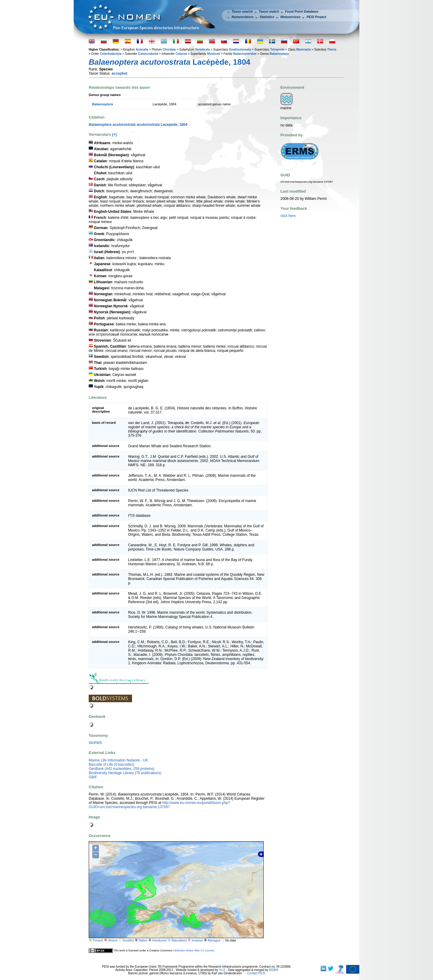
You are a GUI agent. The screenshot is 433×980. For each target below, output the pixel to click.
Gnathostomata (240, 50)
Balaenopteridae (245, 54)
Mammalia (303, 50)
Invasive (197, 940)
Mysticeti (214, 54)
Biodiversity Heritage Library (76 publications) (125, 773)
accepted (119, 73)
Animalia (142, 50)
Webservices (290, 17)
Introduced (159, 940)
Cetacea (181, 54)
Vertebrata (203, 50)
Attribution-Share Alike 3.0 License (194, 950)
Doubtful (128, 940)
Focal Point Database (302, 11)
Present (98, 940)
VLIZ (222, 970)
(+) (114, 134)
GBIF (93, 777)
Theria (332, 50)
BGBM (273, 970)
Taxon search (242, 11)
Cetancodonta (148, 54)
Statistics (267, 17)
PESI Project (316, 17)
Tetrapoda (277, 50)
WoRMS (95, 743)
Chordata (169, 50)
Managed (214, 940)
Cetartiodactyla (111, 54)
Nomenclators (243, 17)
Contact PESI (256, 973)
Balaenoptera (279, 54)
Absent (113, 940)
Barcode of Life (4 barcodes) (111, 764)
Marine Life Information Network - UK (118, 760)
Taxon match (269, 11)
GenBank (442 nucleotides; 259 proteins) (121, 769)
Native (143, 940)
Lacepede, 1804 (138, 125)
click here (288, 216)
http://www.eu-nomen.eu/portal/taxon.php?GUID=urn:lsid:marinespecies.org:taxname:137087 (159, 805)
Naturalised (179, 940)
